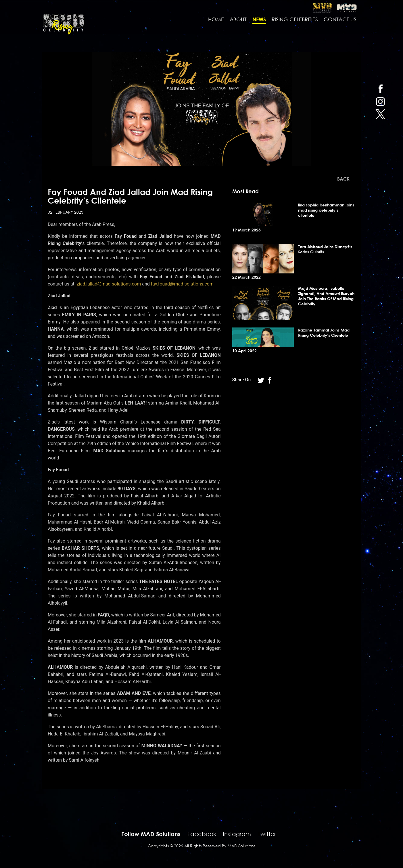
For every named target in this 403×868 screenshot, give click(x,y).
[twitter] (380, 114)
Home (216, 20)
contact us (340, 20)
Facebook (202, 834)
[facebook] (380, 88)
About (238, 20)
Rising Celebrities (295, 20)
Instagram (237, 834)
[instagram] (380, 101)
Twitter (267, 834)
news (259, 20)
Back (343, 179)
